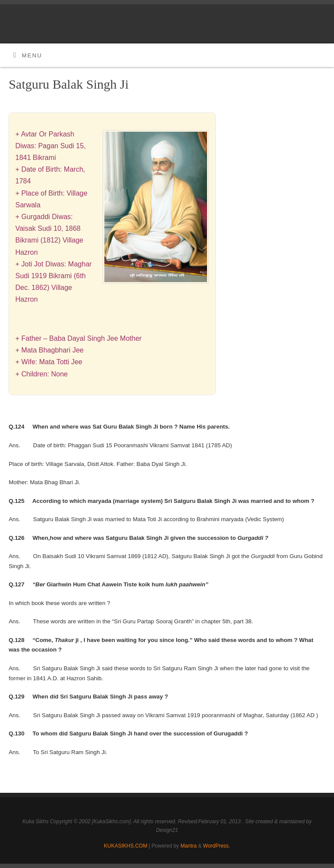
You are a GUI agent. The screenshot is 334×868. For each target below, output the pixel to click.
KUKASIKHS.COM (126, 846)
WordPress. (217, 846)
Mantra (189, 846)
